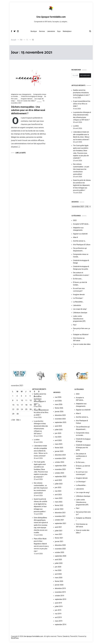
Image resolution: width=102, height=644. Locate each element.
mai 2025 (58, 437)
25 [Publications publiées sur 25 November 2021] (26, 409)
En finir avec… (78, 279)
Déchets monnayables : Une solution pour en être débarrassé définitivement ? (28, 110)
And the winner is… (80, 241)
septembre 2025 (61, 422)
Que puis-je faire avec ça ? (82, 330)
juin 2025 (58, 433)
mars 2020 (59, 578)
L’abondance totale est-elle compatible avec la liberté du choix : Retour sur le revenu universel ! (81, 136)
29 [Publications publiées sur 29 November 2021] (13, 414)
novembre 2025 (60, 419)
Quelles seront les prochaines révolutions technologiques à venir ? (81, 93)
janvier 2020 (59, 585)
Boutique (34, 31)
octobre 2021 (60, 520)
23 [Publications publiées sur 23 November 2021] (18, 409)
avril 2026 (58, 401)
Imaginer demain (27, 99)
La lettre (76, 126)
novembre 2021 (60, 516)
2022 (75, 220)
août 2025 (58, 426)
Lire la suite (21, 153)
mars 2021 (59, 534)
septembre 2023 (61, 477)
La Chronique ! (78, 298)
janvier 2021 (59, 541)
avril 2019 (58, 617)
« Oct (13, 420)
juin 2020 (58, 567)
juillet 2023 (59, 484)
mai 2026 (58, 397)
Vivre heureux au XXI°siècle (79, 339)
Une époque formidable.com (51, 17)
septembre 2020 (61, 556)
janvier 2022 (59, 509)
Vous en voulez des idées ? (27, 101)
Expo (59, 31)
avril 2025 (58, 440)
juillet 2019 (59, 606)
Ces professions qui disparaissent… (80, 249)
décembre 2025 (60, 415)
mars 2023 (59, 498)
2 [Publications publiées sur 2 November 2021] (17, 396)
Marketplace (67, 31)
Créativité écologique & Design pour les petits (81, 268)
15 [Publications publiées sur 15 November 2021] (13, 405)
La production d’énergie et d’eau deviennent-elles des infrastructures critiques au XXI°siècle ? (82, 116)
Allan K (76, 237)
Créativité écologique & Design (32, 97)
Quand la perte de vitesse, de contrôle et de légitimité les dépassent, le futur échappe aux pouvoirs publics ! (82, 185)
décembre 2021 (60, 513)
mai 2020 (58, 570)
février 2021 (59, 538)
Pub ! (75, 325)
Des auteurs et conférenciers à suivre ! (81, 274)
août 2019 (58, 603)
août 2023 (58, 480)
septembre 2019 (61, 599)
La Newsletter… (78, 302)
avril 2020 (58, 574)
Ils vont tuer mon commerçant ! (79, 290)
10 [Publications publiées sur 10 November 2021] (22, 400)
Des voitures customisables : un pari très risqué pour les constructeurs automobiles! (81, 169)
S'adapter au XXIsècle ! (81, 335)
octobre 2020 (60, 552)
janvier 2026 (59, 412)
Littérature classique (80, 313)
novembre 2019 (60, 592)
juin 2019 (58, 610)
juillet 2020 (59, 563)
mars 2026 (59, 404)
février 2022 (59, 505)
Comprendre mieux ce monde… (81, 256)
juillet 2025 (59, 430)
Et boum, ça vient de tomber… (80, 283)
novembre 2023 (60, 469)
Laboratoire (51, 31)
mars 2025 (59, 444)
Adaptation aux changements (21, 94)
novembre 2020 (60, 549)
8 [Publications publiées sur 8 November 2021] (13, 400)
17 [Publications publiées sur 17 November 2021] (22, 405)
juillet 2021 (59, 531)
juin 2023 (58, 487)
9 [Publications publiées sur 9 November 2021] (17, 400)
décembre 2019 (60, 588)
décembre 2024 (60, 455)
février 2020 (59, 581)
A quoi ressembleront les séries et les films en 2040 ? (82, 104)
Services (42, 31)
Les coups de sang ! (80, 309)
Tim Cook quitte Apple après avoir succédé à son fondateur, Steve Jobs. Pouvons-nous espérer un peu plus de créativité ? (81, 152)
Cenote (65, 636)
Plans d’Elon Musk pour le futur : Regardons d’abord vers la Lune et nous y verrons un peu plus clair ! (41, 545)
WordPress (15, 638)
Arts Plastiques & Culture (82, 245)
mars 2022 (59, 502)
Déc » (19, 420)
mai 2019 (58, 614)
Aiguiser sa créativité (80, 234)
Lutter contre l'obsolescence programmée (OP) (79, 319)
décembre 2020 (60, 545)
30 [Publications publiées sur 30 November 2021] (18, 414)
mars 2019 (59, 621)
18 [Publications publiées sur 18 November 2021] (26, 405)
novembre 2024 (60, 458)
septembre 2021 (61, 523)
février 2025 (59, 448)
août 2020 (58, 560)
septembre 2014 (61, 624)
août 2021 (58, 527)
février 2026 (59, 408)
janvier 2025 (59, 451)
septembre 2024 (61, 466)
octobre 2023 (60, 473)
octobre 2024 (60, 462)
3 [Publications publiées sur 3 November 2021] (21, 396)
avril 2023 (58, 495)
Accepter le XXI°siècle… (81, 224)
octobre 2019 (60, 596)
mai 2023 (58, 491)
